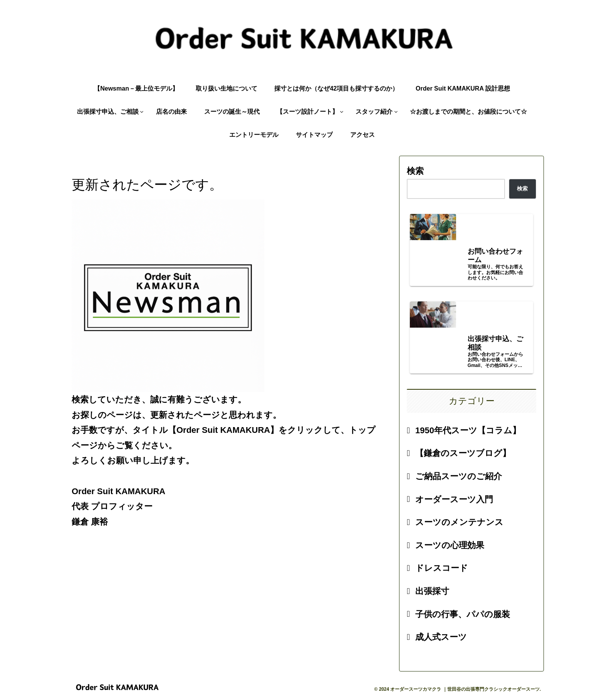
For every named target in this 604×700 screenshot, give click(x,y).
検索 (415, 171)
